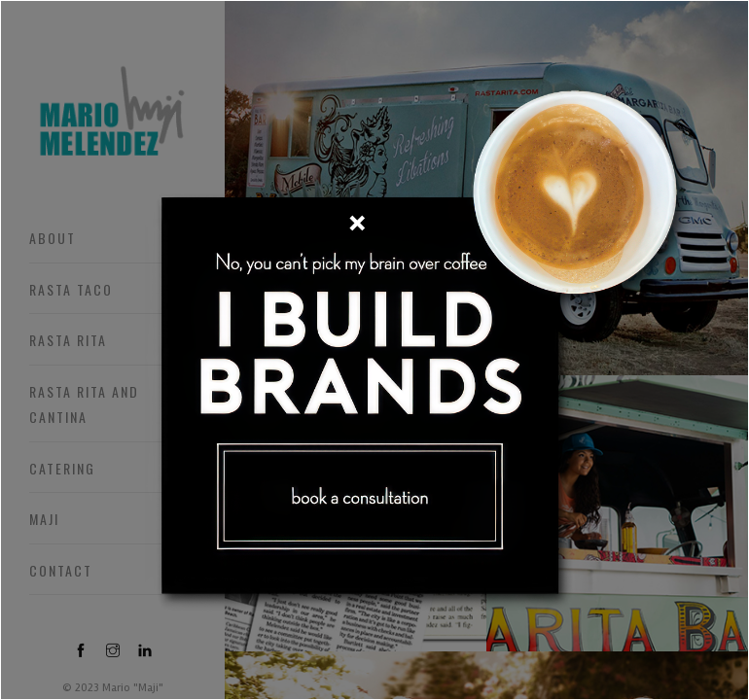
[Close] (357, 223)
